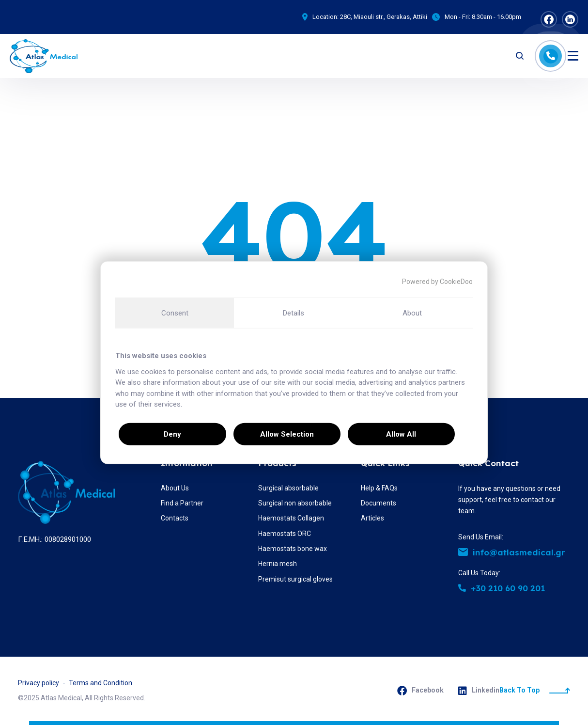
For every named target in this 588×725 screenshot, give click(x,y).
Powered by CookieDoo (437, 282)
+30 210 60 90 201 (502, 588)
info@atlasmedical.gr (511, 552)
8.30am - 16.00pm (496, 17)
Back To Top (535, 690)
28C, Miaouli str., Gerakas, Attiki (384, 17)
